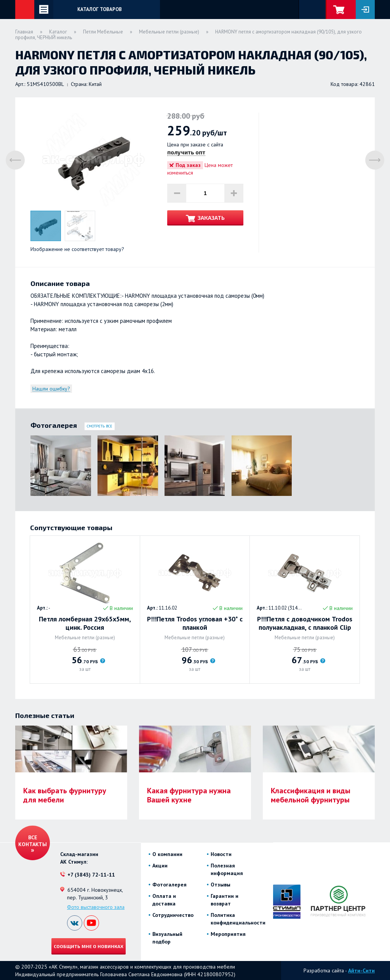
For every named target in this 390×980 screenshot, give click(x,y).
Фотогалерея (169, 885)
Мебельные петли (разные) (169, 32)
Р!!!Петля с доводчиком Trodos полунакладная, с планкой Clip (305, 623)
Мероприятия (228, 934)
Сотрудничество (173, 915)
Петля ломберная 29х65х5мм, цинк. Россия (85, 623)
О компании (167, 854)
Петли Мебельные (103, 32)
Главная (24, 32)
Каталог (58, 32)
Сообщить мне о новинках (89, 946)
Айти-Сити (361, 970)
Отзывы (221, 885)
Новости (221, 854)
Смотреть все (100, 426)
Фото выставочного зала (96, 907)
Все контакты (33, 841)
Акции (160, 866)
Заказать (211, 218)
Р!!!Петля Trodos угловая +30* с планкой (195, 623)
